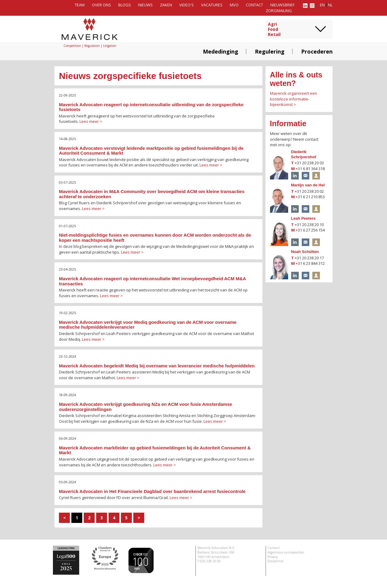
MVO (234, 5)
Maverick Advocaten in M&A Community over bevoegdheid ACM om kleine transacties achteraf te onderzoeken (152, 194)
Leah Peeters (303, 218)
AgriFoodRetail (274, 29)
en (322, 5)
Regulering (270, 51)
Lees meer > (91, 121)
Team (80, 5)
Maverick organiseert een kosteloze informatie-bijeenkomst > (294, 99)
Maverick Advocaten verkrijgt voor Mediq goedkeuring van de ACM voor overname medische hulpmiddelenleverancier (148, 325)
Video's (187, 5)
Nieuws (145, 5)
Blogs (125, 5)
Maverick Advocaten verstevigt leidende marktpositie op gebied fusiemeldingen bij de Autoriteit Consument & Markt (151, 151)
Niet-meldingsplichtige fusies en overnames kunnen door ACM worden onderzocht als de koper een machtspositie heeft (155, 238)
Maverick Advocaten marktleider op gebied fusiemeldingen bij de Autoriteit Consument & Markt (155, 450)
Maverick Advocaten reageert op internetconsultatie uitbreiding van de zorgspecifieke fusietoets (151, 107)
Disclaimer (276, 561)
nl (330, 5)
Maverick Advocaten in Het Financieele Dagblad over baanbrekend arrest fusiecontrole (152, 491)
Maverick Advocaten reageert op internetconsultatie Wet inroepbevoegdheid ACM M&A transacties (152, 281)
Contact (254, 5)
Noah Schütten (305, 252)
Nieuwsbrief (282, 5)
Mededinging (221, 51)
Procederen (317, 51)
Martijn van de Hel (308, 185)
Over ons (101, 5)
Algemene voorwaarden (286, 552)
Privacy (273, 557)
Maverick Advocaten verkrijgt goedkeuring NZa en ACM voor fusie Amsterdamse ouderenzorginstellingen (146, 407)
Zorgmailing (279, 11)
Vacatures (212, 5)
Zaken (166, 5)
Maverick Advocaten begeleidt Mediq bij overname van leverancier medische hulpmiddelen (157, 366)
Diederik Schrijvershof (304, 154)
